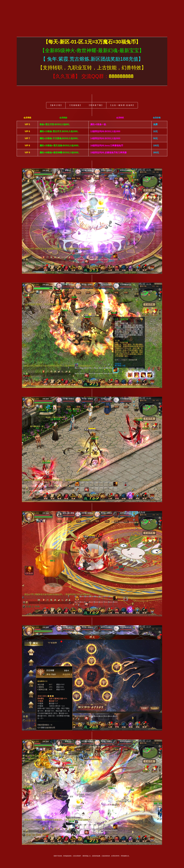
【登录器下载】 (96, 105)
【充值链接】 (75, 105)
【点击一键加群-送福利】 (122, 105)
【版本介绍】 (56, 105)
